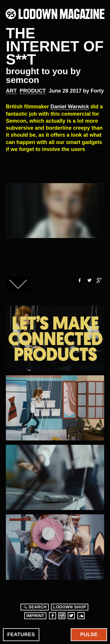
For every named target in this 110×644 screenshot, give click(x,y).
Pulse (89, 635)
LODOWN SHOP (70, 607)
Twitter (89, 280)
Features (21, 635)
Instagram (62, 616)
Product (33, 91)
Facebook (79, 280)
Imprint (35, 616)
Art (11, 91)
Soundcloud (81, 616)
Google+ (99, 280)
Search (34, 607)
